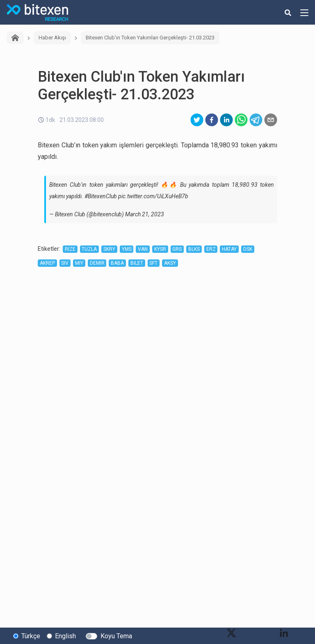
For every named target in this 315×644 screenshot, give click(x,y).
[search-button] (288, 12)
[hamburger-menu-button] (304, 12)
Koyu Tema (116, 636)
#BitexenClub (101, 196)
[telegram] (256, 120)
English (65, 636)
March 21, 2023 (145, 214)
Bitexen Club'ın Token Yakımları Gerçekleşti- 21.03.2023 (150, 38)
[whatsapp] (241, 120)
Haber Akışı (52, 38)
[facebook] (212, 120)
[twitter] (197, 120)
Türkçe (31, 636)
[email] (271, 120)
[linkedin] (226, 120)
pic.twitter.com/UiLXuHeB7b (153, 196)
